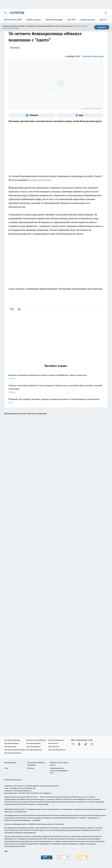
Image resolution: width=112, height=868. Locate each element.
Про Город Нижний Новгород (15, 750)
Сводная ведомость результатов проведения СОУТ (59, 771)
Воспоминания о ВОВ (13, 20)
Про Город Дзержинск (34, 750)
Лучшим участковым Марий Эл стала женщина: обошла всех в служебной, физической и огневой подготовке (56, 389)
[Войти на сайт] (106, 13)
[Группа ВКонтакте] (73, 744)
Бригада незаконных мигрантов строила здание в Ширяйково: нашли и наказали (56, 377)
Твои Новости (53, 743)
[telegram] (20, 309)
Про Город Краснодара (13, 753)
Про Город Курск (10, 746)
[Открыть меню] (5, 13)
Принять (102, 27)
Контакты (31, 768)
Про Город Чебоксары (12, 740)
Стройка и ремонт (34, 20)
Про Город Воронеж (12, 743)
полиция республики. (40, 180)
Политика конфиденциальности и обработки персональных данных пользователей (34, 824)
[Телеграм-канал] (32, 115)
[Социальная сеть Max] (80, 115)
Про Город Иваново (33, 743)
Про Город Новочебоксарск (36, 740)
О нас (6, 768)
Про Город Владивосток (57, 750)
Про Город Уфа (54, 746)
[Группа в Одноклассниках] (79, 744)
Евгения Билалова (93, 56)
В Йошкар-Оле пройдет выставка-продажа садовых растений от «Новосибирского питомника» (56, 401)
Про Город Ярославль (56, 740)
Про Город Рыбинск (33, 746)
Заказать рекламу (88, 20)
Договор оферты (10, 762)
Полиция (15, 48)
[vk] (12, 309)
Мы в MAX (71, 20)
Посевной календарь (54, 20)
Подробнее (36, 820)
